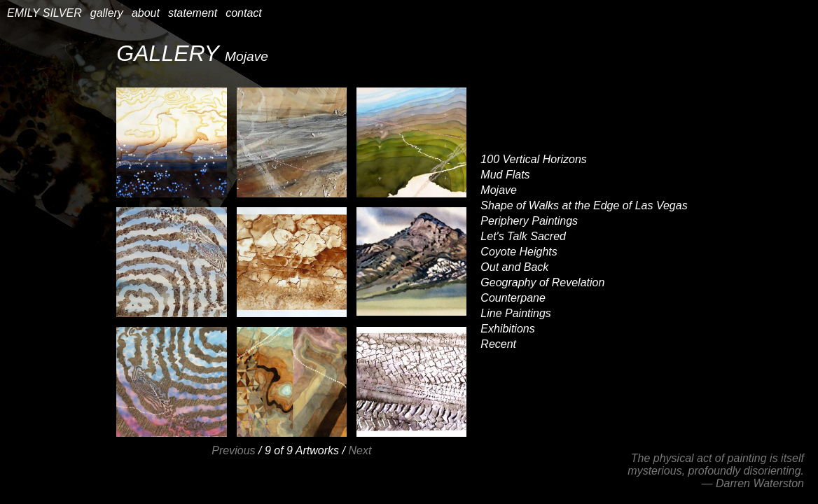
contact (244, 13)
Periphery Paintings (529, 221)
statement (193, 13)
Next (360, 450)
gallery (107, 13)
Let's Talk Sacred (523, 236)
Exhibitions (507, 329)
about (146, 13)
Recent (498, 344)
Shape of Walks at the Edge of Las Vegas (584, 205)
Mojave (499, 190)
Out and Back (514, 267)
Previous (233, 450)
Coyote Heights (519, 252)
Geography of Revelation (542, 282)
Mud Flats (505, 175)
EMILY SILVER (44, 13)
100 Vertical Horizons (533, 159)
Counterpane (513, 298)
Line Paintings (516, 313)
